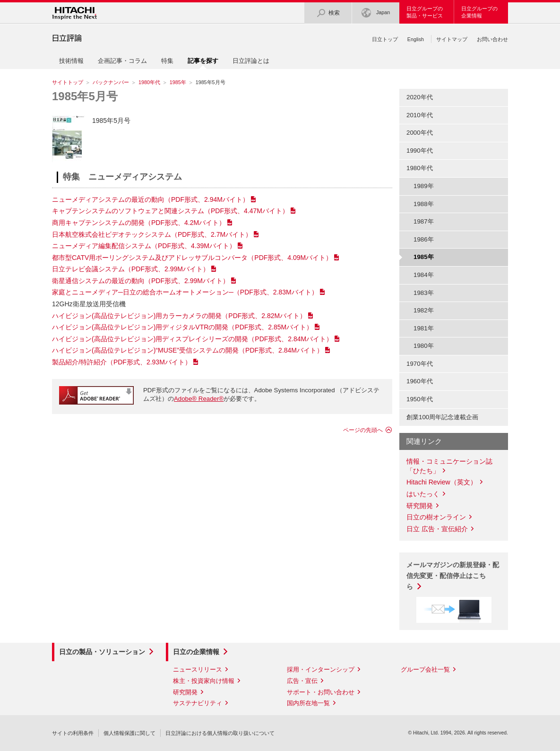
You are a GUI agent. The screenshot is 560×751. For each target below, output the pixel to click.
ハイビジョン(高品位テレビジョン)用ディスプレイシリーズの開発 (192, 339)
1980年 (424, 346)
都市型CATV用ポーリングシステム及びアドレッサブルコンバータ (192, 258)
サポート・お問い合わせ (321, 692)
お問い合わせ (492, 39)
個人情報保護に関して (129, 733)
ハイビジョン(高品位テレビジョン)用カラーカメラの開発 (179, 316)
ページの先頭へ (363, 430)
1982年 (424, 310)
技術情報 (71, 61)
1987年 (424, 221)
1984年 (424, 275)
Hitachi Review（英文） (442, 482)
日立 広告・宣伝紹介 (437, 529)
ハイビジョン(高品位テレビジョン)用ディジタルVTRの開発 (182, 327)
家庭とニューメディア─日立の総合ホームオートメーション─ (185, 292)
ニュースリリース (198, 669)
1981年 (424, 328)
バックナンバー (111, 82)
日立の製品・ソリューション (102, 652)
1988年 (424, 204)
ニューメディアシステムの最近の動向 (151, 199)
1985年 (178, 82)
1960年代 (420, 381)
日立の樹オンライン (436, 517)
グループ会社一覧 (425, 669)
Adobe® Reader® (199, 399)
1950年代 (420, 399)
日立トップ (385, 39)
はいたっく (423, 494)
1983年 (424, 293)
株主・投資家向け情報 (204, 681)
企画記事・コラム (122, 61)
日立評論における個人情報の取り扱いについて (220, 733)
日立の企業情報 (196, 652)
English (416, 39)
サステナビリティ (198, 703)
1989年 (424, 186)
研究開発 (420, 506)
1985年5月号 (85, 96)
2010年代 (420, 115)
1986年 (424, 239)
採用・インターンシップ (321, 669)
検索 (328, 13)
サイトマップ (452, 39)
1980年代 (149, 82)
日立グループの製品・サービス (425, 12)
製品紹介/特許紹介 (122, 362)
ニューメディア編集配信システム (144, 246)
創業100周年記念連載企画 (442, 417)
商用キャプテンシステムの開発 (139, 223)
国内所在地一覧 (308, 703)
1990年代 (420, 151)
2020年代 (420, 97)
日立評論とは (251, 61)
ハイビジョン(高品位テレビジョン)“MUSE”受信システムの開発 (188, 350)
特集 (167, 61)
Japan (376, 13)
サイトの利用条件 (73, 733)
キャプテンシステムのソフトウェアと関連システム (170, 211)
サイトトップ (68, 82)
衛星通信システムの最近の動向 (141, 281)
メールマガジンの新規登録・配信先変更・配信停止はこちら (453, 576)
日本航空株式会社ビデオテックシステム (152, 234)
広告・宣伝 (302, 681)
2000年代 (420, 133)
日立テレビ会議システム (131, 269)
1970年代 (420, 364)
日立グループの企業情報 (479, 12)
